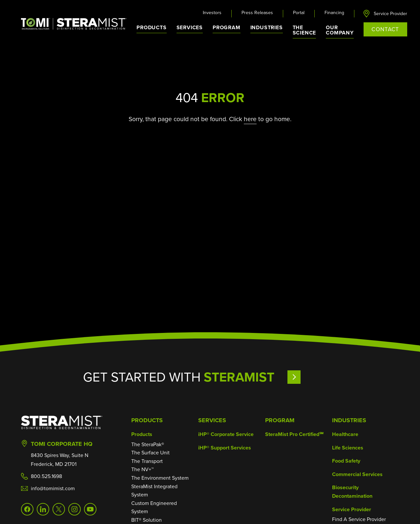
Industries (349, 420)
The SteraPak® (148, 444)
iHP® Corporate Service (226, 434)
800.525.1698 (46, 476)
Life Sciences (348, 448)
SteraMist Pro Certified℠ (294, 434)
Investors (212, 13)
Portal (299, 13)
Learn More (312, 377)
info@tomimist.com (53, 488)
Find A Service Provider (359, 519)
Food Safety (346, 461)
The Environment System (160, 478)
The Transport (147, 461)
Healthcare (345, 434)
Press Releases (257, 13)
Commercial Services (357, 474)
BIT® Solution (147, 520)
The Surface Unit (150, 453)
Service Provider (390, 14)
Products (147, 420)
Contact (385, 29)
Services (212, 420)
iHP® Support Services (225, 448)
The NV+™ (142, 469)
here (250, 119)
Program (227, 27)
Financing (334, 13)
